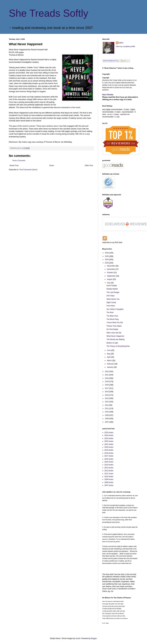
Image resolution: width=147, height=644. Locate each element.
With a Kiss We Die (114, 333)
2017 (107, 388)
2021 (107, 375)
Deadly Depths (112, 289)
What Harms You (113, 299)
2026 (107, 253)
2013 (107, 402)
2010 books (109, 477)
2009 (107, 415)
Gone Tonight (112, 286)
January (110, 367)
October (110, 273)
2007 (107, 422)
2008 (107, 419)
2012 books (109, 471)
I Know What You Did (115, 323)
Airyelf (78, 638)
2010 (107, 412)
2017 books (109, 456)
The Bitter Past (112, 316)
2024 (107, 260)
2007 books (109, 485)
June (109, 350)
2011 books (109, 474)
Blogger (94, 638)
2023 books (109, 438)
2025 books (109, 432)
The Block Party (113, 319)
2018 (107, 385)
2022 (107, 371)
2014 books (109, 465)
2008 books (109, 482)
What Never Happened (115, 336)
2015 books (109, 462)
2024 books (109, 435)
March (110, 361)
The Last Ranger (113, 292)
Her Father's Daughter (115, 309)
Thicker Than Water (114, 326)
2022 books (109, 441)
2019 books (109, 450)
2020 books (109, 447)
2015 (107, 395)
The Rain (110, 313)
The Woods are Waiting (115, 339)
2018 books (109, 453)
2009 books (109, 479)
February (111, 364)
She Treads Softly (49, 13)
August (110, 279)
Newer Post (14, 165)
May (109, 354)
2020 (107, 378)
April (109, 357)
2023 (107, 263)
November (111, 269)
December (111, 266)
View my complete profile (126, 46)
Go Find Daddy (112, 329)
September (111, 276)
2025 (107, 256)
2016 (107, 392)
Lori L (121, 43)
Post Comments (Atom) (28, 170)
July (109, 283)
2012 (107, 405)
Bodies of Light (112, 343)
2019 (107, 382)
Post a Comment (19, 161)
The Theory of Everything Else (118, 346)
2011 (107, 408)
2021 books (109, 444)
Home (52, 165)
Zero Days (110, 296)
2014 (107, 398)
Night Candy (111, 302)
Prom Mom (111, 306)
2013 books (109, 468)
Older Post (89, 165)
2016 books (109, 459)
